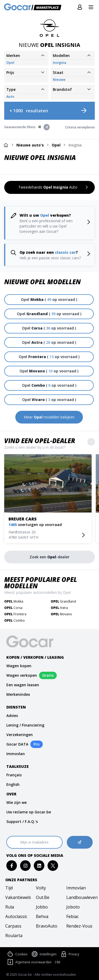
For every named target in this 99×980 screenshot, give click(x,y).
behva (42, 916)
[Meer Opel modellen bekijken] (49, 417)
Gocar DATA (17, 744)
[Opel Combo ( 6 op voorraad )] (49, 385)
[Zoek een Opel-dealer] (49, 557)
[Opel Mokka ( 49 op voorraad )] (49, 300)
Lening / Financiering (25, 725)
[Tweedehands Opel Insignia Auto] (49, 187)
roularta (14, 936)
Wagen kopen (19, 666)
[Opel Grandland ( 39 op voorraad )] (49, 314)
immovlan (76, 888)
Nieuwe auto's (30, 145)
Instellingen (44, 954)
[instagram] (25, 866)
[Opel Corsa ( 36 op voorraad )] (49, 328)
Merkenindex (18, 694)
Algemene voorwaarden (29, 962)
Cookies (17, 954)
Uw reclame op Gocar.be (29, 812)
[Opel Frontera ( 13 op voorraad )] (49, 357)
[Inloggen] (80, 7)
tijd (9, 888)
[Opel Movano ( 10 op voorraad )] (49, 371)
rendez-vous (79, 926)
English (13, 784)
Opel (56, 145)
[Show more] (91, 442)
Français (14, 775)
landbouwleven (80, 897)
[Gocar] (34, 7)
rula (10, 907)
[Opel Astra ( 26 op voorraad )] (49, 342)
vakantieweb (18, 897)
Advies (12, 716)
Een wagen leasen (23, 685)
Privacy (69, 954)
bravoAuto (47, 926)
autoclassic (16, 916)
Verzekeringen (20, 735)
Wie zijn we (16, 802)
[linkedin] (39, 866)
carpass (13, 926)
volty (41, 888)
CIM (57, 962)
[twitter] (53, 866)
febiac (72, 916)
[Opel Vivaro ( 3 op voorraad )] (49, 400)
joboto (73, 907)
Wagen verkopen (22, 675)
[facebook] (12, 866)
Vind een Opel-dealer (40, 441)
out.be (43, 897)
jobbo (42, 907)
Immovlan (16, 754)
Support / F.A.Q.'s (22, 821)
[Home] (6, 145)
